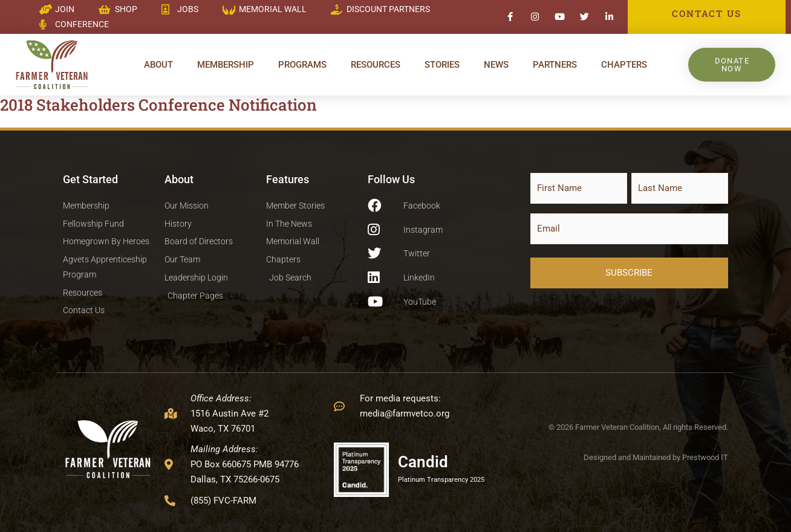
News (496, 65)
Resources (376, 65)
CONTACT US (706, 13)
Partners (555, 65)
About (158, 65)
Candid (423, 462)
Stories (442, 65)
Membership (226, 65)
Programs (302, 65)
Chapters (624, 65)
